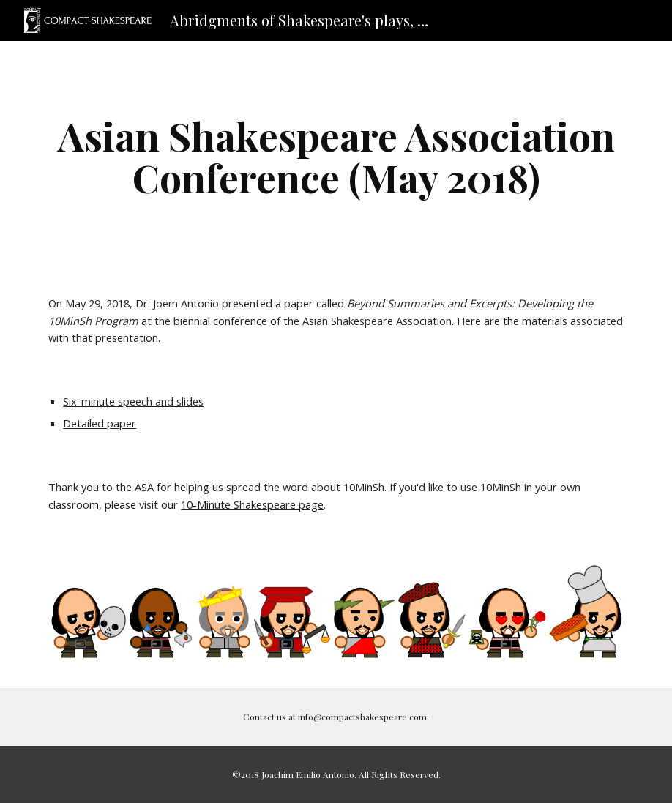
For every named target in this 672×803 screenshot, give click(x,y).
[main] (336, 156)
